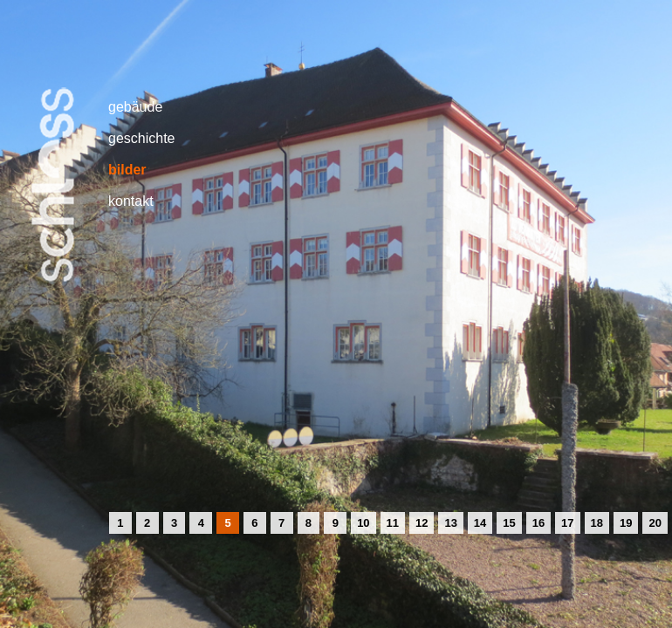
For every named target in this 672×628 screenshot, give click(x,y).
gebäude (135, 107)
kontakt (131, 201)
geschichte (142, 138)
